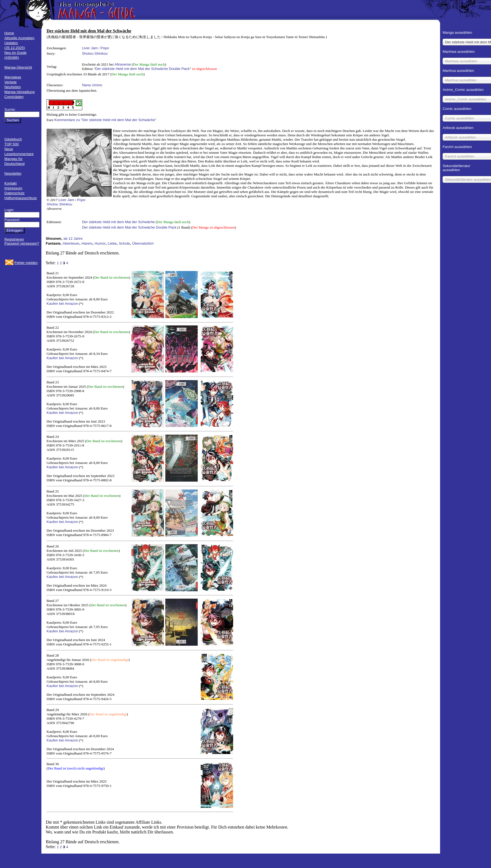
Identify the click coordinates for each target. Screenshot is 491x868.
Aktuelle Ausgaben (19, 38)
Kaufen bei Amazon (62, 304)
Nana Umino (92, 85)
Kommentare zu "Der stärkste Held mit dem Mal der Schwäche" (106, 120)
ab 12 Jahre (73, 238)
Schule (124, 243)
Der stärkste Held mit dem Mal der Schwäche (118, 222)
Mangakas (13, 77)
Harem (87, 243)
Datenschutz (14, 193)
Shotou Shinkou (95, 53)
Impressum (13, 188)
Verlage (10, 82)
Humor (100, 243)
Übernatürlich (143, 243)
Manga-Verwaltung (19, 92)
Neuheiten (13, 87)
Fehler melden (26, 263)
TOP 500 (12, 144)
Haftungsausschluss (21, 198)
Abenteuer (71, 243)
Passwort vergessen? (22, 243)
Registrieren (14, 239)
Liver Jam (90, 48)
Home (9, 33)
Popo (105, 48)
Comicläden (14, 97)
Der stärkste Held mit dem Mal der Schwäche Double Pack (142, 69)
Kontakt (10, 183)
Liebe (112, 243)
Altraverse (123, 64)
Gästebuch (13, 139)
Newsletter (13, 173)
